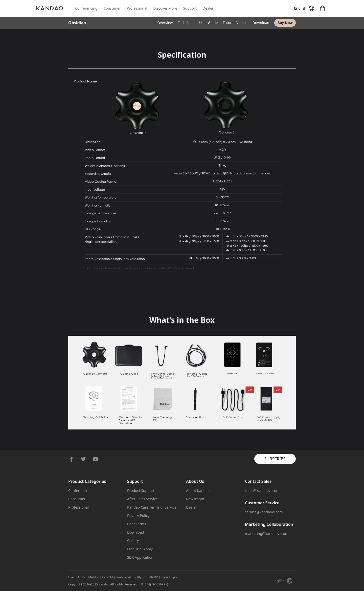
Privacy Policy (138, 516)
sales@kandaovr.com (262, 491)
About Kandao (198, 491)
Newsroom (195, 499)
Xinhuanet (124, 577)
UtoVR (153, 577)
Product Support (141, 491)
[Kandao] (56, 8)
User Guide (208, 23)
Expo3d (107, 577)
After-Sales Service (142, 499)
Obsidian (77, 23)
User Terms (137, 524)
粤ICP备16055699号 (154, 584)
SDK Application (140, 557)
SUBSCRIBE (275, 459)
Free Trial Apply (140, 549)
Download (261, 23)
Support (190, 8)
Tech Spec (186, 23)
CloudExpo (169, 577)
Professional (137, 8)
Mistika (93, 577)
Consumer (112, 8)
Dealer (208, 8)
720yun (140, 577)
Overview (165, 23)
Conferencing (86, 8)
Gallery (133, 541)
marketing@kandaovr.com (267, 533)
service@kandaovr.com (264, 512)
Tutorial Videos (235, 23)
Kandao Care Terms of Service (152, 507)
